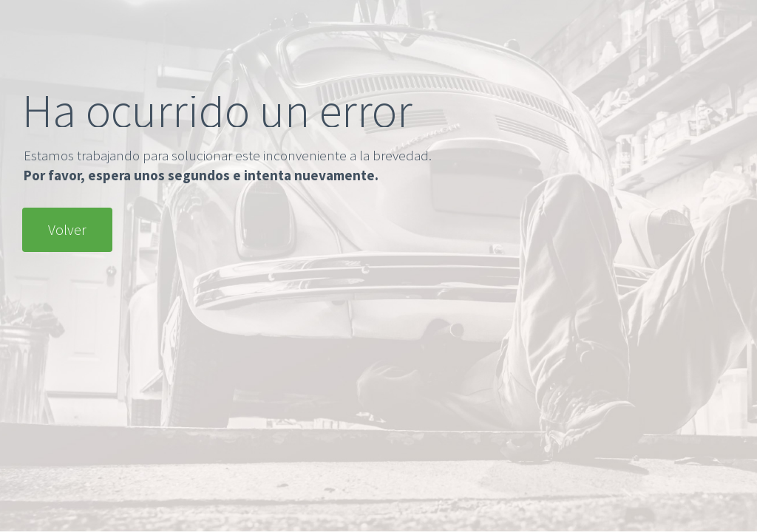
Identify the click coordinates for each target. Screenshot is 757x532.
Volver (67, 229)
